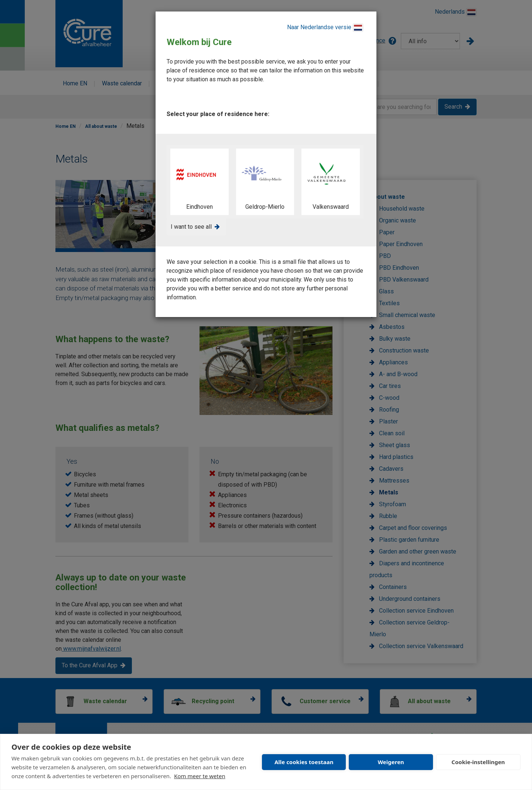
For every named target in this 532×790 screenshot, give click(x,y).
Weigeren (391, 762)
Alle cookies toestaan (304, 762)
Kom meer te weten (200, 776)
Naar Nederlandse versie (325, 28)
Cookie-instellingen (478, 762)
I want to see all (191, 227)
